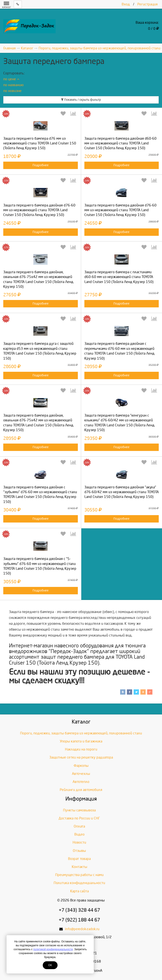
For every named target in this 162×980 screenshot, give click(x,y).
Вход (126, 4)
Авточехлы (81, 774)
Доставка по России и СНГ (79, 818)
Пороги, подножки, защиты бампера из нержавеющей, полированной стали (81, 733)
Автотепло (81, 782)
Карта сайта (79, 891)
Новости (79, 842)
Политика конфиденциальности (79, 883)
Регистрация (148, 4)
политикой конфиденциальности (53, 949)
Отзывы (79, 851)
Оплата (79, 826)
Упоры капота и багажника (81, 741)
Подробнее (41, 165)
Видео (79, 834)
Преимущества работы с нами (79, 875)
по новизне (12, 91)
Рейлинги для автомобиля (81, 790)
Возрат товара (79, 859)
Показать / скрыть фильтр (81, 100)
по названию (13, 85)
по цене (11, 79)
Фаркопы (81, 766)
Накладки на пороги (81, 749)
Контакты (79, 867)
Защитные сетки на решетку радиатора (81, 757)
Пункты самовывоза (79, 810)
